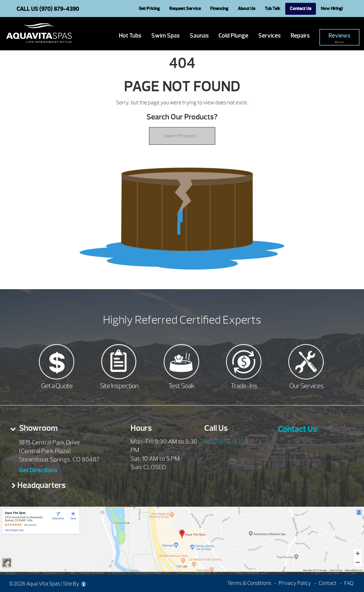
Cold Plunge (233, 36)
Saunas (199, 36)
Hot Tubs (130, 36)
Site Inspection (119, 386)
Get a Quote (57, 386)
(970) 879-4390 (226, 442)
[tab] (61, 430)
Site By (74, 584)
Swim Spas (166, 36)
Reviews (339, 38)
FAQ (349, 583)
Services (269, 36)
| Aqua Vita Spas (39, 33)
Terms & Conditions (249, 583)
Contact (328, 583)
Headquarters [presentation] (42, 485)
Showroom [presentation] (38, 428)
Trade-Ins (244, 386)
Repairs (300, 36)
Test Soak (181, 386)
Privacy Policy (295, 583)
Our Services (306, 386)
